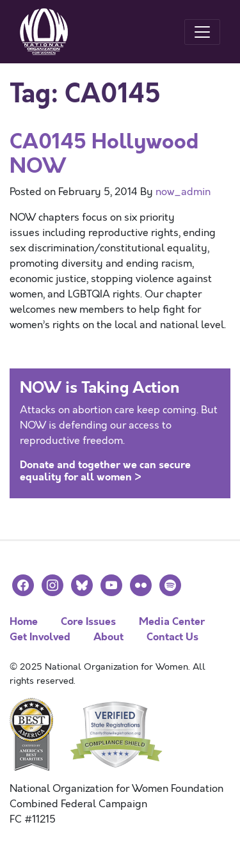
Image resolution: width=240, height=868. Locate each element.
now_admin (183, 192)
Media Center (172, 621)
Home (24, 621)
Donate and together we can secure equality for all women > (105, 471)
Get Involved (40, 637)
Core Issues (88, 621)
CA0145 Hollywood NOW (104, 154)
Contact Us (172, 637)
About (108, 637)
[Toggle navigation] (202, 32)
